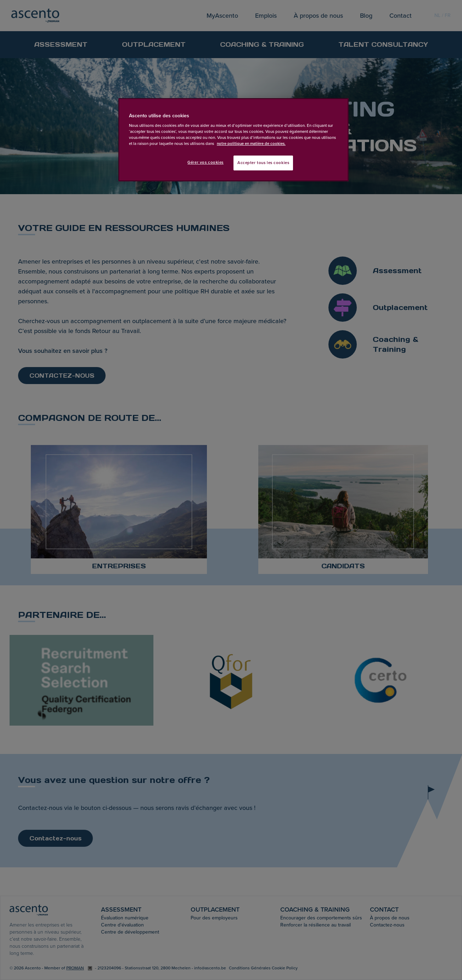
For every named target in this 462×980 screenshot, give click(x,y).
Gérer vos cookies (205, 162)
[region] (233, 140)
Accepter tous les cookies (263, 163)
